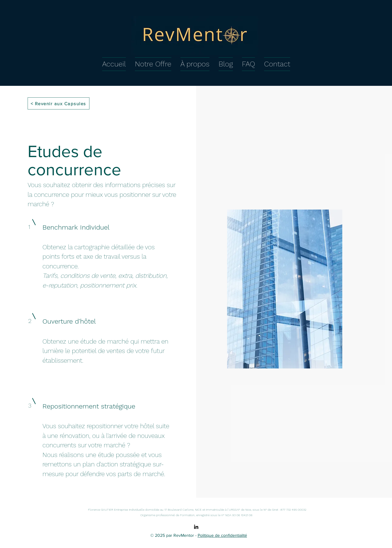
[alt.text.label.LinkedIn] (196, 527)
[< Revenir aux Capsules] (59, 103)
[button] (153, 63)
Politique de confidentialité (222, 535)
